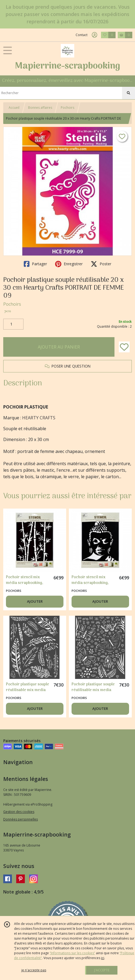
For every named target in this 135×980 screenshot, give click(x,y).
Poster (101, 264)
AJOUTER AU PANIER (59, 347)
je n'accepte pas (34, 970)
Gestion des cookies (19, 812)
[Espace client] (94, 35)
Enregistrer (69, 264)
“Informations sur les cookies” (72, 953)
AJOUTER (35, 601)
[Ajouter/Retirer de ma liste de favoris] (124, 347)
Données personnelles (21, 819)
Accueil (14, 108)
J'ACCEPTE (102, 970)
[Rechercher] (129, 93)
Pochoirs (67, 108)
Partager (35, 264)
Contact (82, 35)
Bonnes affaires (40, 108)
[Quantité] (13, 324)
